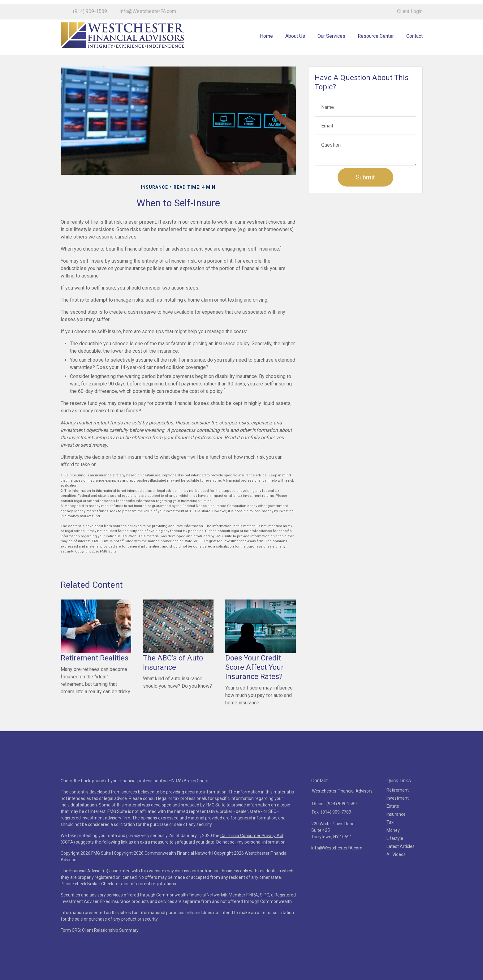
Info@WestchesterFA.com (148, 7)
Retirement (398, 806)
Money (393, 846)
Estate (393, 822)
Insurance (396, 830)
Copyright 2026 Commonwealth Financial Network (163, 869)
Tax (390, 838)
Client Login (410, 7)
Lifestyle (395, 854)
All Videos (396, 870)
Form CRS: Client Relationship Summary (100, 946)
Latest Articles (401, 862)
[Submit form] (365, 193)
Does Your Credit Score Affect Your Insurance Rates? (254, 683)
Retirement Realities (95, 673)
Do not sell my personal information (251, 858)
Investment (398, 814)
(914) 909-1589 (90, 7)
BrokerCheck (196, 796)
